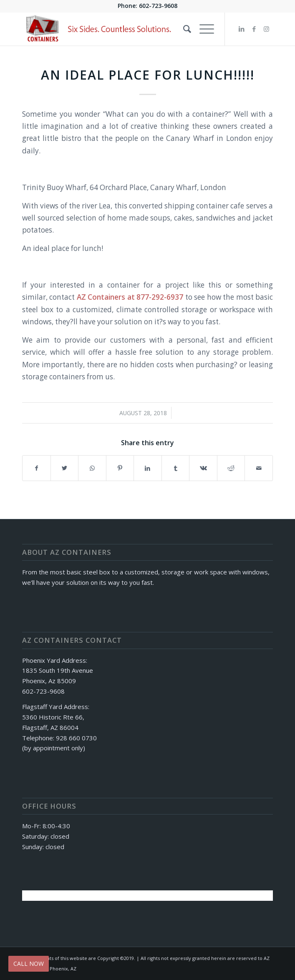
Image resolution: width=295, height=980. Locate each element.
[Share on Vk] (203, 468)
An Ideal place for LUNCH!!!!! (148, 75)
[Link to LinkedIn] (242, 29)
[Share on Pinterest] (120, 468)
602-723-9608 (158, 6)
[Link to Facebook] (254, 29)
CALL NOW (29, 964)
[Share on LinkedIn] (148, 468)
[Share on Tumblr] (176, 468)
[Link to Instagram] (267, 29)
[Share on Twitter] (65, 468)
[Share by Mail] (259, 468)
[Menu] (203, 29)
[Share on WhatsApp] (92, 468)
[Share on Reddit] (231, 468)
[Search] (183, 29)
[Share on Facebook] (37, 468)
